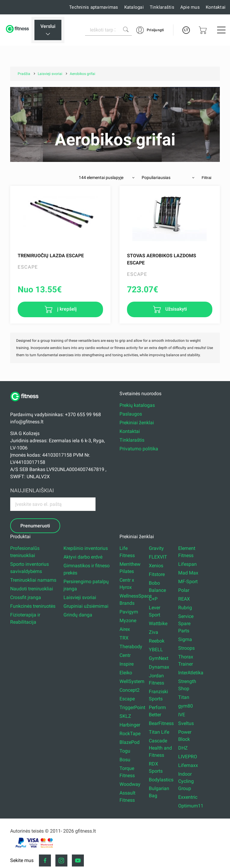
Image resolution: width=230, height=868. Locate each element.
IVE (182, 715)
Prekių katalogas (137, 405)
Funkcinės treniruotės (33, 606)
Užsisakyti (175, 309)
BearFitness (161, 723)
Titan (184, 697)
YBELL (156, 650)
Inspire (127, 664)
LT (186, 30)
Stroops (186, 648)
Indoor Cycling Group (186, 781)
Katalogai (134, 7)
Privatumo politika (139, 449)
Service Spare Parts (186, 623)
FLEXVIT (158, 557)
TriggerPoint (132, 707)
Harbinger (130, 725)
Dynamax (159, 667)
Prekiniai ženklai (137, 423)
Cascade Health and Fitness (160, 748)
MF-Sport (188, 582)
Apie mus (190, 7)
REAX (184, 599)
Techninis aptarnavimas (94, 7)
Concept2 (130, 690)
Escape (127, 699)
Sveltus (186, 723)
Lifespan (187, 564)
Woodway (130, 784)
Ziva (153, 632)
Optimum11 (191, 806)
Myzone (128, 620)
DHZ (183, 748)
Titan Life (159, 732)
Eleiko (126, 673)
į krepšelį (66, 309)
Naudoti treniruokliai (32, 589)
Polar (184, 590)
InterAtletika (191, 673)
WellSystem (132, 681)
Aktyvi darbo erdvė (83, 557)
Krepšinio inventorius (86, 548)
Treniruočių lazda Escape (51, 256)
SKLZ (125, 716)
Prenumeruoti (35, 526)
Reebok (157, 641)
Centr (125, 655)
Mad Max (188, 573)
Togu (125, 751)
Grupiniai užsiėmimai (86, 606)
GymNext (159, 658)
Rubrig (185, 608)
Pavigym (129, 612)
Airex (125, 629)
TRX (124, 638)
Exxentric (188, 797)
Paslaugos (131, 414)
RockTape (130, 734)
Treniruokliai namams (33, 580)
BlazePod (130, 742)
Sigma (185, 639)
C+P (153, 599)
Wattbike (158, 623)
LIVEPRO (188, 757)
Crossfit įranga (26, 597)
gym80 (186, 706)
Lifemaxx (188, 765)
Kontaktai (216, 7)
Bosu (125, 760)
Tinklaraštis (162, 7)
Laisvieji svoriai (80, 597)
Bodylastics (161, 780)
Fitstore (157, 574)
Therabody (131, 647)
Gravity (156, 548)
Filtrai (206, 178)
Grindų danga (78, 615)
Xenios (156, 566)
